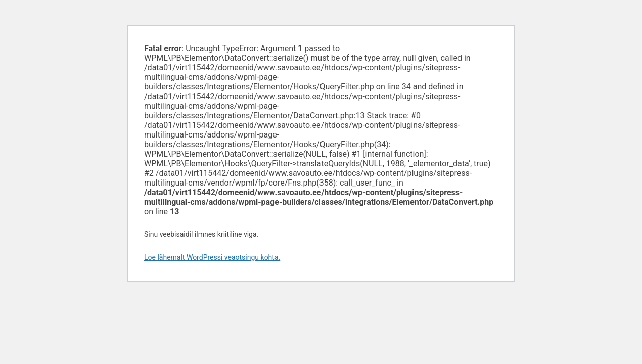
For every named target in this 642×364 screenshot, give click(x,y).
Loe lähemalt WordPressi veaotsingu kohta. (212, 257)
